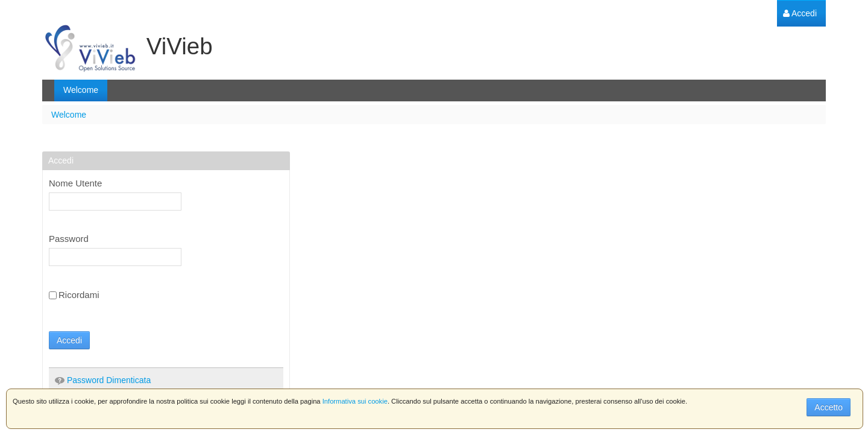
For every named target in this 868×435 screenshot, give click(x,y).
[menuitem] (800, 14)
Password (69, 239)
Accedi (69, 340)
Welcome (69, 115)
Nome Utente (75, 183)
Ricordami (74, 295)
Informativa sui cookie (355, 401)
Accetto (829, 407)
